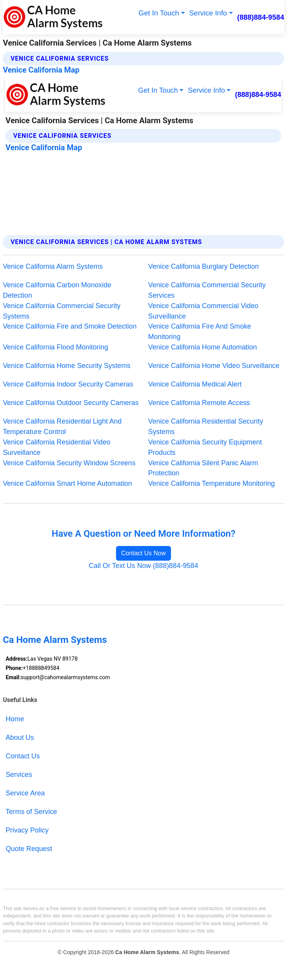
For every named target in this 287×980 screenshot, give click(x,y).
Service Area (25, 793)
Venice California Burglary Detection (203, 266)
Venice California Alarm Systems (53, 266)
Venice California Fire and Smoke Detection (70, 326)
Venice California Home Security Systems (67, 366)
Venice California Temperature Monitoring (212, 483)
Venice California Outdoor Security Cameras (71, 403)
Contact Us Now (143, 553)
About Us (20, 738)
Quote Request (29, 849)
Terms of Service (31, 812)
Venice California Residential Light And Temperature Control (62, 426)
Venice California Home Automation (202, 347)
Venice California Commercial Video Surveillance (203, 311)
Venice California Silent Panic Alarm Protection (203, 468)
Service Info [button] (208, 13)
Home (15, 719)
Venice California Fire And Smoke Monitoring (200, 331)
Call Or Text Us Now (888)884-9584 (144, 566)
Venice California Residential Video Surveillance (56, 447)
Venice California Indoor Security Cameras (68, 384)
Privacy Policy (27, 830)
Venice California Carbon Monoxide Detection (57, 290)
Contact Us (22, 756)
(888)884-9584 (261, 17)
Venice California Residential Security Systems (206, 426)
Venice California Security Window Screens (69, 463)
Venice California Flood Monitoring (55, 347)
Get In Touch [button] (159, 13)
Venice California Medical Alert (195, 384)
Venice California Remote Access (199, 403)
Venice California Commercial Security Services (207, 290)
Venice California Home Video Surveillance (214, 366)
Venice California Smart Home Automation (67, 483)
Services (19, 775)
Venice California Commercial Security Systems (62, 311)
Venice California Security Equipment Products (205, 447)
